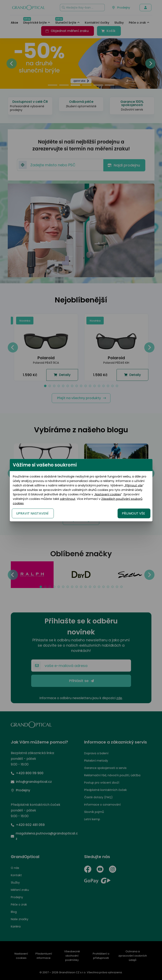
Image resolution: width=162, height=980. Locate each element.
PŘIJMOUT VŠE (133, 513)
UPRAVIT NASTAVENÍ (32, 513)
